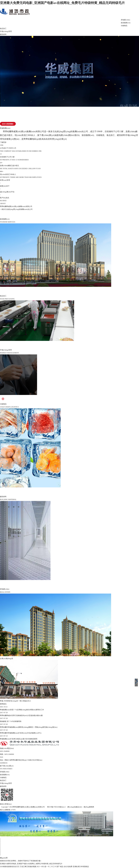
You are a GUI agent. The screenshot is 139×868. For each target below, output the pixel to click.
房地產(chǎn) (125, 20)
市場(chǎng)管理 (6, 31)
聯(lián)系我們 (112, 22)
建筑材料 (3, 34)
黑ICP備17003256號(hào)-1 (56, 807)
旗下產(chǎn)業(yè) (43, 22)
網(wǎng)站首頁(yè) (9, 22)
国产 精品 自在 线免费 (64, 867)
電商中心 (95, 22)
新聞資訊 (78, 22)
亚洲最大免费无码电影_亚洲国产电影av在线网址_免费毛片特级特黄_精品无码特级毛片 (62, 3)
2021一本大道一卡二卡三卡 (46, 867)
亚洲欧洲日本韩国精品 (81, 867)
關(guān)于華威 (26, 22)
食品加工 (3, 29)
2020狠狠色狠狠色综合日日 (10, 867)
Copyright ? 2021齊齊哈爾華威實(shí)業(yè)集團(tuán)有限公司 (23, 807)
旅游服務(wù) (126, 23)
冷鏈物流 (124, 26)
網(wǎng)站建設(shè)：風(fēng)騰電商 (81, 807)
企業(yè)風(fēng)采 (60, 22)
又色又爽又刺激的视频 (28, 867)
